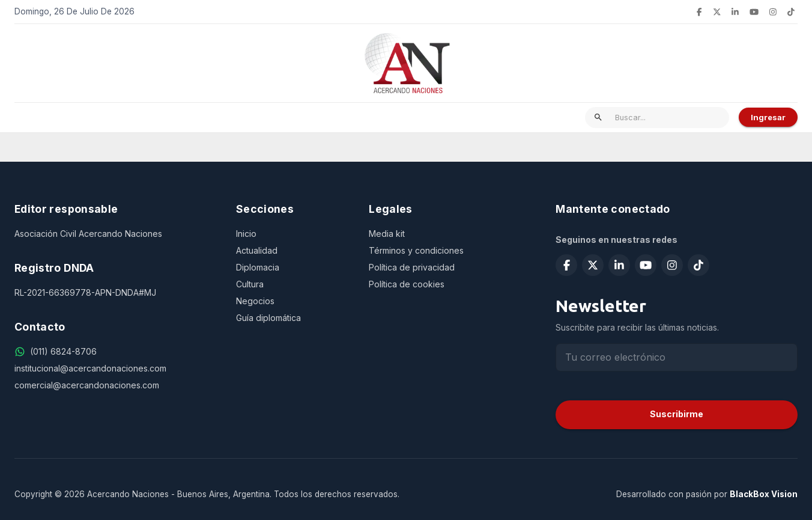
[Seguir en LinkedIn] (735, 12)
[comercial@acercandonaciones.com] (116, 385)
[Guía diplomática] (293, 318)
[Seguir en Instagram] (773, 12)
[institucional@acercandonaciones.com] (116, 369)
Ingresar (768, 117)
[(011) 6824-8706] (63, 352)
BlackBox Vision (764, 494)
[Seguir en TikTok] (791, 12)
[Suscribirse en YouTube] (754, 12)
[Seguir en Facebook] (699, 12)
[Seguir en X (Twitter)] (717, 12)
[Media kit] (448, 234)
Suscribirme (677, 414)
